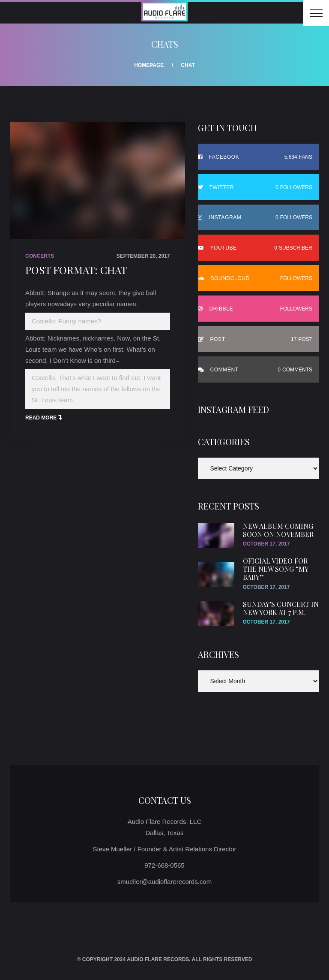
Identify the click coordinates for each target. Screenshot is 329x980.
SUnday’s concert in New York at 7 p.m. (281, 608)
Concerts (40, 256)
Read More (41, 418)
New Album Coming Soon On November (278, 530)
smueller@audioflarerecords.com (164, 882)
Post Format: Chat (76, 270)
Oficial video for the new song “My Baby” (275, 569)
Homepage (149, 65)
